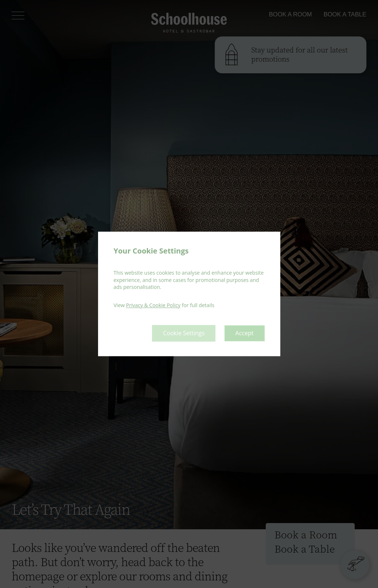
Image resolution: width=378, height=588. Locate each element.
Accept (245, 333)
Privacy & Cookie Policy (153, 305)
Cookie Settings (184, 333)
